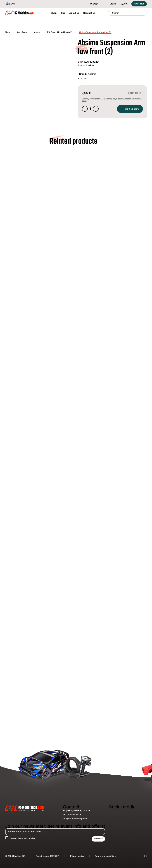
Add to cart (130, 109)
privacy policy (28, 838)
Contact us (89, 13)
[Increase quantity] (96, 109)
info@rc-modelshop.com (75, 819)
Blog (63, 13)
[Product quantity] (90, 109)
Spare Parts (22, 32)
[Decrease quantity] (85, 109)
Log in (111, 4)
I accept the (22, 838)
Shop (54, 13)
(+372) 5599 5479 (72, 815)
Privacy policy (77, 856)
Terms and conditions (106, 856)
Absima (37, 32)
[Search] (110, 13)
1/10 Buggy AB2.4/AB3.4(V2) (60, 32)
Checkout (139, 4)
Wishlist (92, 4)
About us (74, 13)
